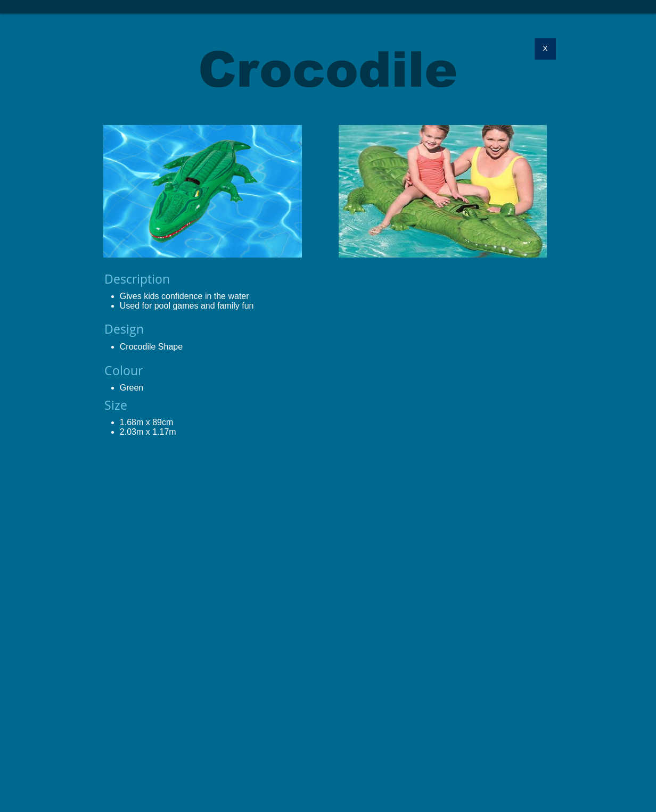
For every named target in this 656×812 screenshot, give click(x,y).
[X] (545, 49)
